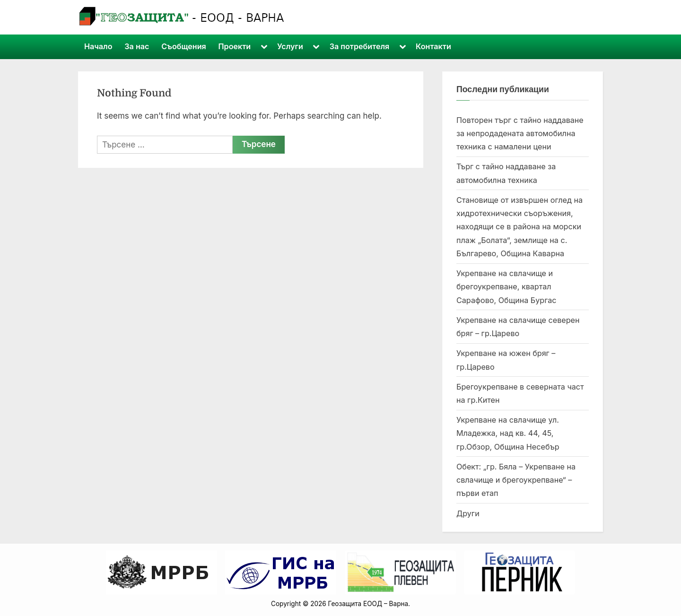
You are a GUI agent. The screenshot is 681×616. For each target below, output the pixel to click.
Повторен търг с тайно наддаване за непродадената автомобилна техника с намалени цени (520, 134)
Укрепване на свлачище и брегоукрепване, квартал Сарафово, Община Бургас (506, 287)
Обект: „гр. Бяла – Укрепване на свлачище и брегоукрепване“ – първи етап (516, 480)
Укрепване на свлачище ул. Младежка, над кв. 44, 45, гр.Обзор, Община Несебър (508, 433)
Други (468, 513)
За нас (137, 46)
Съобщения (183, 46)
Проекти (235, 46)
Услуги (290, 46)
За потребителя (360, 46)
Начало (98, 46)
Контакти (433, 46)
